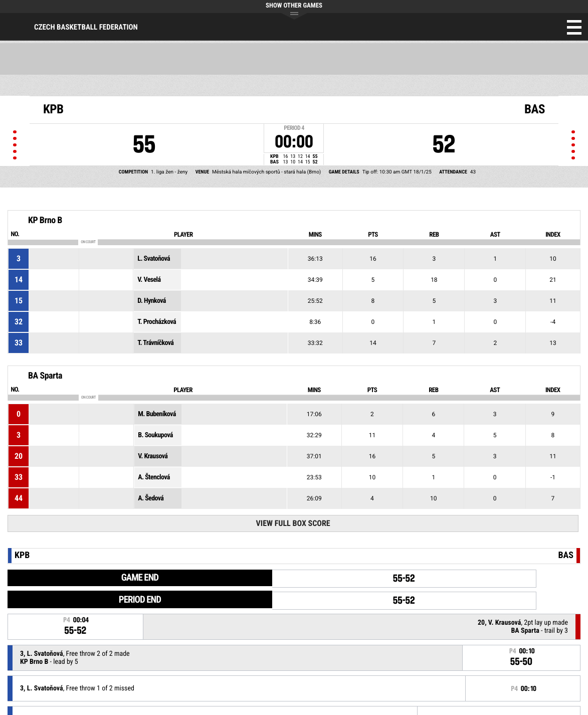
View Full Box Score (293, 523)
